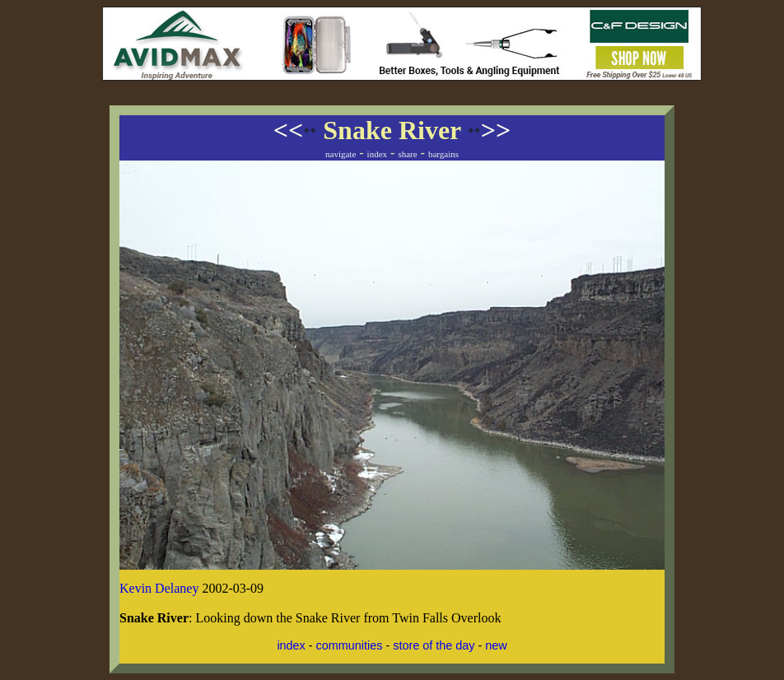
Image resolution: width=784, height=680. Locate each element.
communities (350, 645)
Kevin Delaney (159, 588)
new (496, 645)
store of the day (434, 645)
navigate (341, 154)
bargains (443, 154)
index (377, 154)
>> (489, 130)
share (407, 154)
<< (295, 130)
